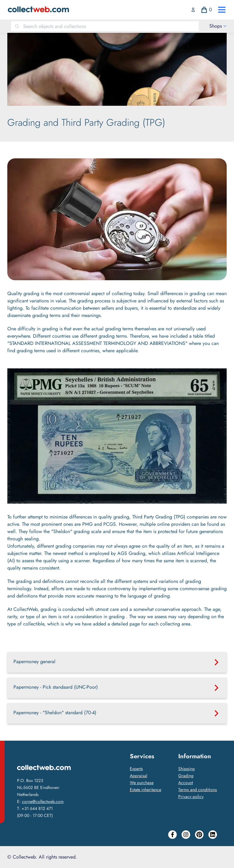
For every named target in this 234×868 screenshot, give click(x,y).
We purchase (142, 783)
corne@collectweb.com (43, 801)
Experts (136, 769)
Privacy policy (191, 797)
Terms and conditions (198, 790)
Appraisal (138, 776)
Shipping (186, 769)
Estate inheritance (145, 790)
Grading (186, 776)
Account (186, 783)
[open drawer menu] (222, 10)
